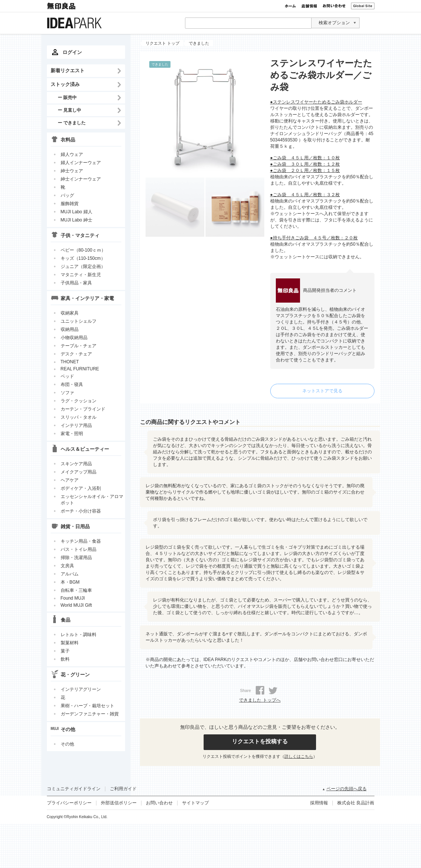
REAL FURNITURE (80, 369)
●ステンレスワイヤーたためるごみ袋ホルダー (316, 102)
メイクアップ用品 (79, 472)
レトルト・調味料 (79, 635)
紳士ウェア (72, 171)
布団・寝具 (72, 384)
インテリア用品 (76, 425)
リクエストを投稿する (260, 741)
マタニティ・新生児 (81, 275)
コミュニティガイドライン (74, 789)
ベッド (67, 376)
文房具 (67, 566)
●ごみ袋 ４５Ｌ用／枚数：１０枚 (305, 158)
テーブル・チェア (79, 346)
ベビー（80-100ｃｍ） (83, 250)
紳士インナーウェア (81, 179)
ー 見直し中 (69, 110)
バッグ (67, 195)
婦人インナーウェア (81, 163)
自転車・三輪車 (76, 590)
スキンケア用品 (76, 464)
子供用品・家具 (76, 283)
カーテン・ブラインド (83, 409)
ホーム (290, 6)
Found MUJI (73, 598)
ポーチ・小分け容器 (81, 511)
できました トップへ (260, 700)
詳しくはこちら (299, 756)
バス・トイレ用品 (79, 549)
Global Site (363, 6)
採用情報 (319, 803)
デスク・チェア (76, 354)
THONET (70, 362)
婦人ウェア (72, 154)
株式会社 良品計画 (356, 803)
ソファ (67, 393)
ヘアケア (70, 480)
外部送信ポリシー (119, 803)
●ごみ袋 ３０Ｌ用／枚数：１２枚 (305, 164)
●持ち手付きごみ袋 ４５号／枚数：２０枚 (314, 238)
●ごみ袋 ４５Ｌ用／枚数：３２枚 (305, 195)
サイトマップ (195, 803)
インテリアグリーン (81, 689)
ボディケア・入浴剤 (81, 488)
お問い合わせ (334, 6)
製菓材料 (70, 643)
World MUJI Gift (76, 605)
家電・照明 (72, 434)
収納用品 (70, 329)
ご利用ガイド (123, 789)
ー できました (72, 123)
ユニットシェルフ (79, 321)
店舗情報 (309, 6)
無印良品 (62, 6)
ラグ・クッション (79, 401)
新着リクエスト (68, 71)
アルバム (70, 574)
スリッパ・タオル (79, 417)
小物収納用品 (74, 338)
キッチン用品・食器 (81, 541)
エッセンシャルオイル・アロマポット (92, 500)
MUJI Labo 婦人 (76, 212)
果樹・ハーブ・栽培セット (87, 706)
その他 (67, 744)
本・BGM (70, 582)
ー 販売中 (67, 97)
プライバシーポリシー (69, 803)
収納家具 (70, 313)
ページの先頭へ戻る (347, 789)
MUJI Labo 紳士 (76, 220)
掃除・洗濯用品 (76, 558)
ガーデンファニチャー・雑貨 (90, 714)
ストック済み (65, 84)
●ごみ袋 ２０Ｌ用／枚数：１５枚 (305, 170)
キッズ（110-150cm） (83, 258)
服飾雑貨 (70, 204)
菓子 (65, 651)
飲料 (65, 659)
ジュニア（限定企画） (83, 267)
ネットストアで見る (322, 391)
